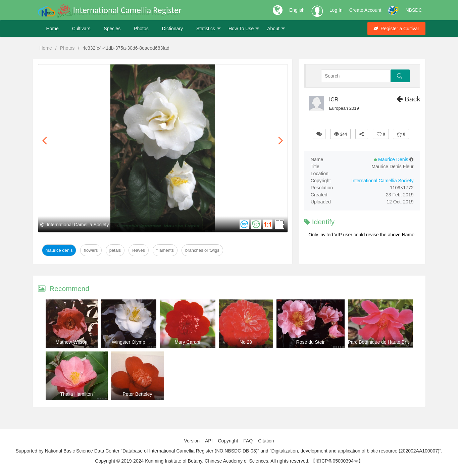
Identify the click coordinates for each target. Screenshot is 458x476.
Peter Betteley (138, 394)
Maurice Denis (59, 250)
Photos (141, 29)
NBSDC (414, 10)
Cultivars (81, 29)
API (209, 441)
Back (409, 99)
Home (53, 29)
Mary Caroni (187, 342)
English (297, 10)
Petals (115, 250)
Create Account (365, 10)
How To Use (244, 29)
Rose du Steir (311, 342)
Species (112, 29)
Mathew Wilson (72, 342)
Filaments (165, 250)
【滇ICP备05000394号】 (337, 461)
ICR (334, 100)
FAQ (248, 441)
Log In (336, 10)
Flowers (91, 250)
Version (192, 441)
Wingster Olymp (129, 342)
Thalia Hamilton (76, 394)
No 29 (246, 342)
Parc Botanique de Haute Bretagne (384, 342)
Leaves (139, 250)
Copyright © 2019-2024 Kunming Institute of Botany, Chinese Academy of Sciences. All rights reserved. (202, 461)
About (276, 29)
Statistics (209, 29)
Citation (266, 441)
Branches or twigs (202, 250)
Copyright (228, 441)
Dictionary (172, 29)
